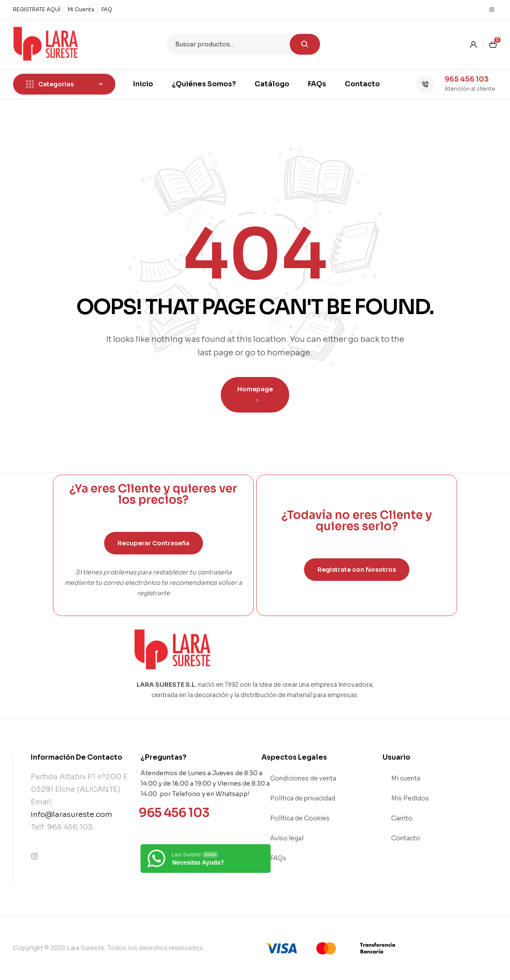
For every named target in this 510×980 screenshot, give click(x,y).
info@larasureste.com (72, 814)
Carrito (402, 818)
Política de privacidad (303, 798)
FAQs (278, 858)
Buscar (305, 44)
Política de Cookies (300, 818)
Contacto (406, 838)
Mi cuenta (406, 778)
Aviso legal (287, 838)
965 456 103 (467, 79)
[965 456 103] (425, 84)
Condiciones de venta (303, 778)
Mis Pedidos (410, 798)
